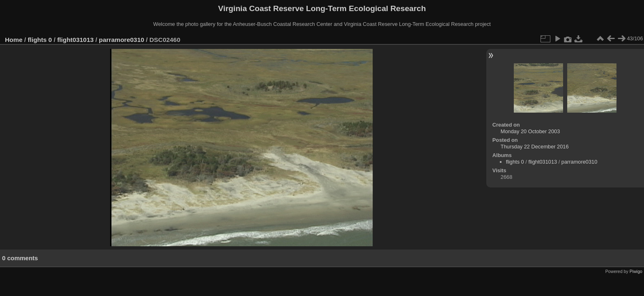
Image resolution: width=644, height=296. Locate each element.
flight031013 (75, 40)
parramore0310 (122, 40)
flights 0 (40, 40)
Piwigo (636, 271)
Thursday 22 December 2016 (535, 147)
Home (14, 40)
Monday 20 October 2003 (530, 131)
